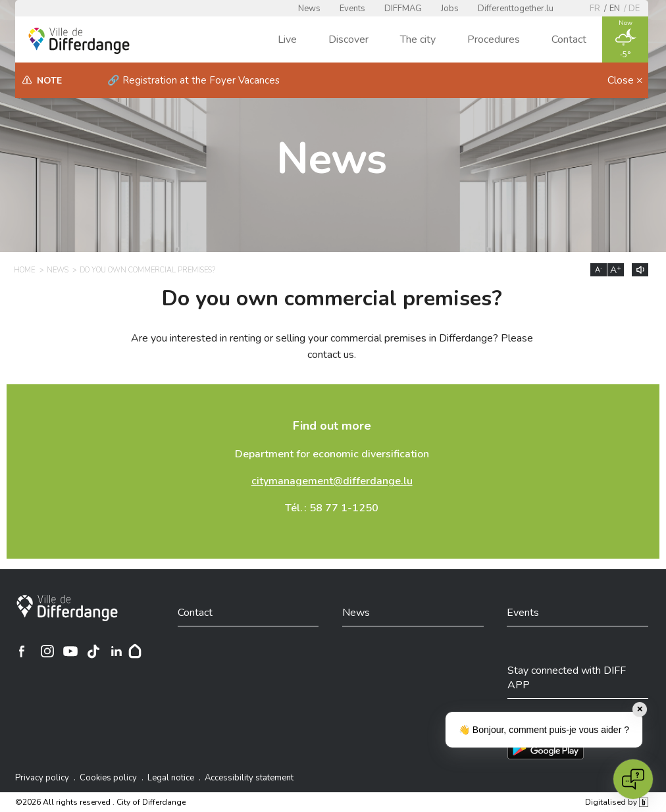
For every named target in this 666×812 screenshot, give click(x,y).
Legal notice (171, 778)
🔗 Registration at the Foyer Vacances (193, 80)
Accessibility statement (249, 778)
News (309, 9)
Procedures (494, 39)
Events (352, 9)
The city (418, 39)
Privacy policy (42, 778)
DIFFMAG (403, 9)
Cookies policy (108, 778)
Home (24, 270)
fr (595, 9)
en (615, 9)
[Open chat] (633, 779)
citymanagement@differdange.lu (332, 481)
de (634, 9)
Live (287, 39)
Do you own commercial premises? (147, 270)
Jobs (450, 9)
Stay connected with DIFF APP (567, 678)
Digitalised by (617, 802)
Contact (569, 39)
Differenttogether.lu (516, 9)
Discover (348, 39)
